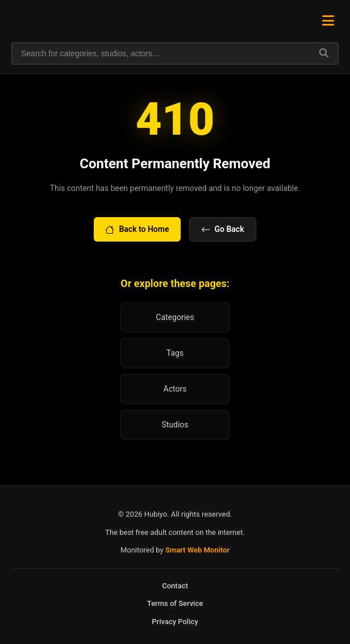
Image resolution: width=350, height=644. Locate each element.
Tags (175, 353)
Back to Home (137, 229)
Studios (175, 425)
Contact (175, 586)
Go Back (223, 229)
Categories (175, 317)
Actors (175, 389)
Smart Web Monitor (197, 550)
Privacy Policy (175, 622)
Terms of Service (175, 603)
